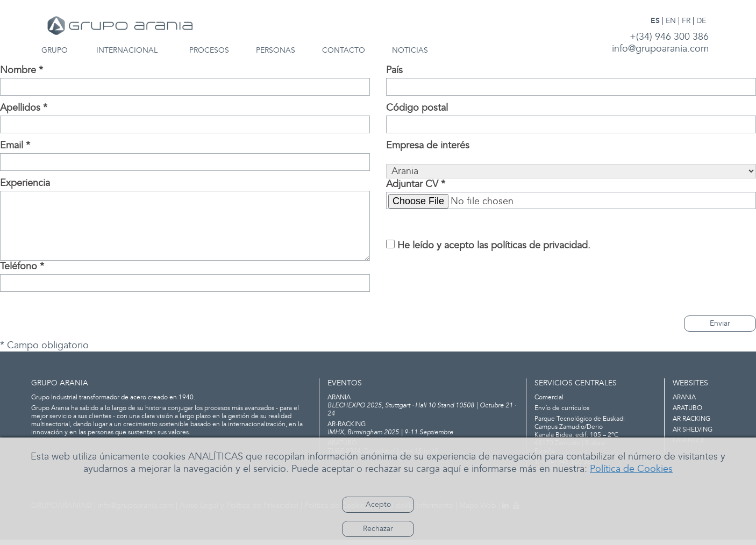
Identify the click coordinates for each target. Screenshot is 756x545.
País (394, 70)
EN (671, 21)
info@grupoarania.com (660, 49)
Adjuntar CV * (416, 184)
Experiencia (25, 183)
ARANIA (684, 397)
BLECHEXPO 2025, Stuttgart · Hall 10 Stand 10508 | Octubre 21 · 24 (423, 406)
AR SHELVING (693, 430)
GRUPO (55, 51)
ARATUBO (687, 408)
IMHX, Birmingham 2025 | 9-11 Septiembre (423, 428)
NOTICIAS (410, 51)
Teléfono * (22, 267)
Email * (15, 146)
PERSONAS (276, 51)
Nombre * (22, 70)
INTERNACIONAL (127, 51)
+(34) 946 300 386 (669, 37)
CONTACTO (344, 51)
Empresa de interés (428, 146)
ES (655, 21)
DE (701, 21)
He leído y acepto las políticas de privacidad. (494, 245)
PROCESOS (209, 51)
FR (686, 21)
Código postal (417, 108)
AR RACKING (691, 419)
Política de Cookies (631, 469)
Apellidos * (24, 108)
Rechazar (378, 529)
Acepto (378, 504)
